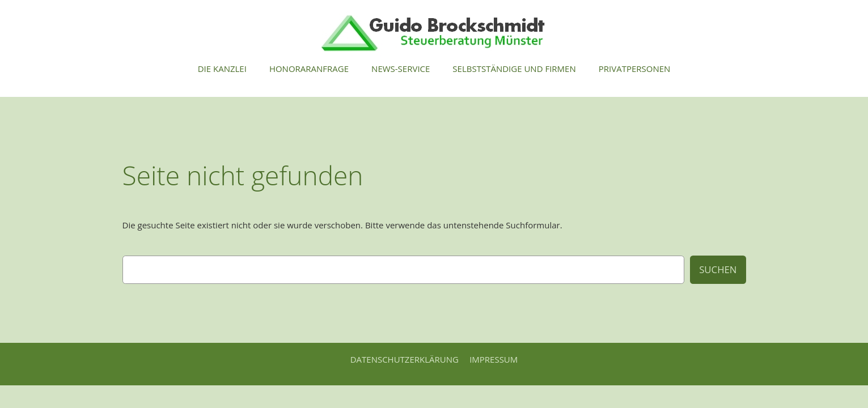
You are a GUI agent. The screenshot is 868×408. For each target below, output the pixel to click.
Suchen (718, 269)
